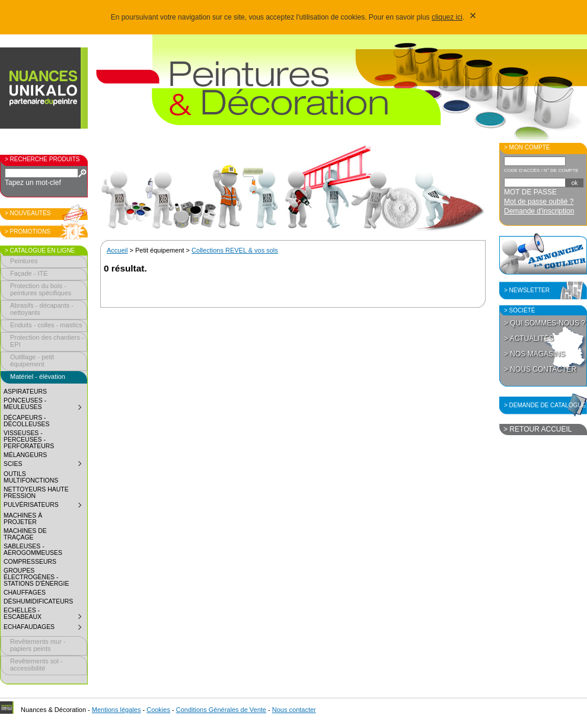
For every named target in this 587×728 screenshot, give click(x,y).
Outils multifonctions (31, 477)
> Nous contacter (540, 369)
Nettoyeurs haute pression (36, 493)
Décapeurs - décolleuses (26, 421)
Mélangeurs (25, 455)
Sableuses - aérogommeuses (33, 550)
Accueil (117, 250)
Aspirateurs (25, 392)
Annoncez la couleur (543, 254)
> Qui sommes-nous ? (545, 323)
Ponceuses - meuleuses (45, 405)
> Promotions (28, 232)
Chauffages (25, 593)
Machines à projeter (23, 519)
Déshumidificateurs (38, 601)
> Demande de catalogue (545, 405)
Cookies (158, 710)
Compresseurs (30, 562)
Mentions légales (117, 710)
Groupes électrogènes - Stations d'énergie (36, 577)
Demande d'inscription (539, 211)
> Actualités (529, 339)
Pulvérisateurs (45, 506)
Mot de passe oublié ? (539, 202)
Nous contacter (294, 710)
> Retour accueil (537, 429)
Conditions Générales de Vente (221, 710)
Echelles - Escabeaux (45, 615)
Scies (45, 465)
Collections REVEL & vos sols (235, 250)
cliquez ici (447, 17)
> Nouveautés (28, 213)
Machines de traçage (25, 534)
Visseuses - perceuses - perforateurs (29, 440)
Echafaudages (45, 628)
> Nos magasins (535, 354)
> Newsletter (527, 290)
